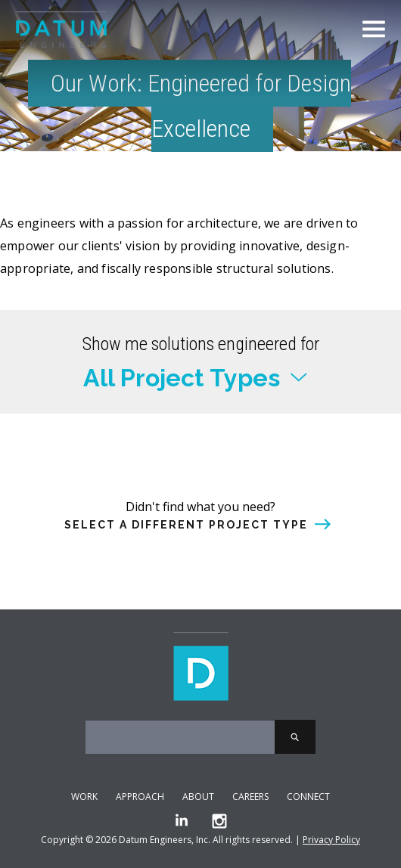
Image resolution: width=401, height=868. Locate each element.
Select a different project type (186, 525)
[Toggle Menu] (374, 29)
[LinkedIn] (182, 821)
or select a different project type (201, 491)
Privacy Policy (331, 840)
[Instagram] (219, 821)
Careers (250, 797)
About (198, 797)
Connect (308, 797)
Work (84, 797)
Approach (140, 797)
